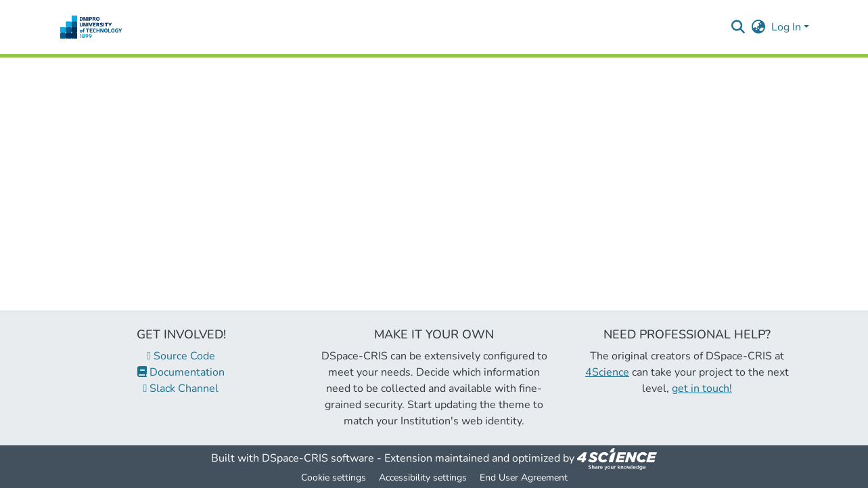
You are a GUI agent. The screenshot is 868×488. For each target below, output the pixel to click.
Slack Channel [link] (181, 389)
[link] (617, 458)
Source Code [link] (181, 356)
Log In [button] (787, 27)
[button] (91, 27)
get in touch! (702, 389)
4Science (607, 372)
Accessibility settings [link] (423, 478)
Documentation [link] (181, 372)
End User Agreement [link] (524, 478)
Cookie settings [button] (334, 478)
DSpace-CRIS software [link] (318, 458)
